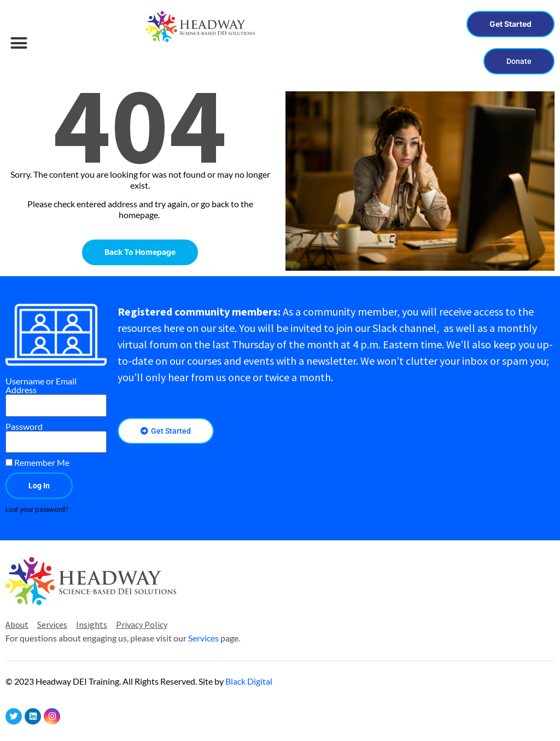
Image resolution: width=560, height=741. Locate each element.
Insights (92, 625)
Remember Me (37, 463)
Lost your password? (37, 509)
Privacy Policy (142, 625)
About (17, 625)
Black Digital (249, 681)
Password (24, 427)
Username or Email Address (41, 386)
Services (52, 625)
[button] (19, 43)
